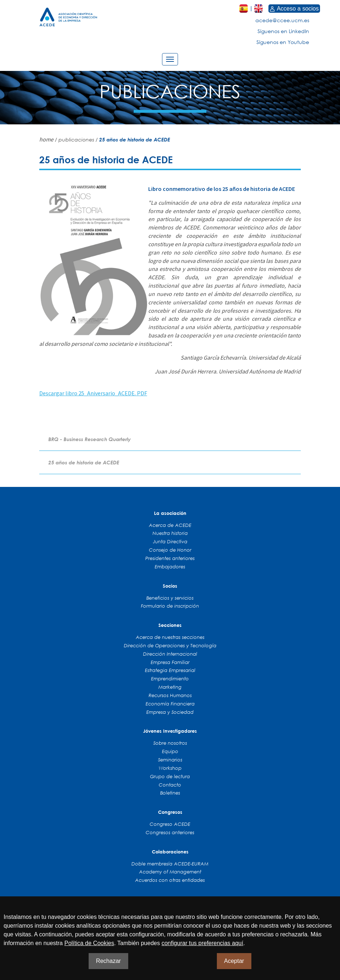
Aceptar (234, 961)
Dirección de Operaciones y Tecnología (170, 645)
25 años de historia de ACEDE (84, 462)
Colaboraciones (170, 852)
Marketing (170, 687)
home (46, 139)
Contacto (170, 785)
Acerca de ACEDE (170, 525)
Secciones (170, 625)
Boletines (170, 793)
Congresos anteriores (170, 832)
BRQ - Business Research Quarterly (90, 439)
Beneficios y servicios (170, 598)
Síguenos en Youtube (283, 42)
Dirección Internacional (170, 654)
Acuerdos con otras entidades (170, 880)
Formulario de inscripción (170, 606)
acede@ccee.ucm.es (282, 20)
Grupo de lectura (170, 776)
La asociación (170, 513)
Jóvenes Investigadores (170, 731)
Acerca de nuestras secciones (170, 637)
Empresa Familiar (170, 662)
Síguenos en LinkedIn (283, 31)
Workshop (170, 768)
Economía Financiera (170, 704)
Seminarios (170, 760)
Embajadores (170, 567)
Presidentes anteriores (170, 558)
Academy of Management (170, 872)
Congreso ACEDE (170, 824)
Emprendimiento (170, 679)
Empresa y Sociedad (170, 712)
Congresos (170, 812)
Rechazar (108, 961)
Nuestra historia (170, 533)
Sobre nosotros (170, 743)
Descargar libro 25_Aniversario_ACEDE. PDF (93, 393)
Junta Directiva (170, 541)
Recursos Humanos (170, 695)
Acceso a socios (294, 9)
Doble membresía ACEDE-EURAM (170, 864)
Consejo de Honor (170, 550)
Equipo (170, 751)
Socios (170, 586)
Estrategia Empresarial (170, 670)
